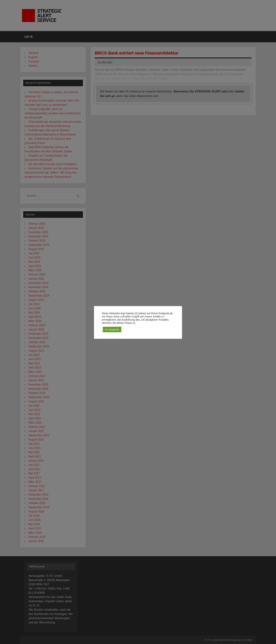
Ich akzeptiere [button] (112, 329)
